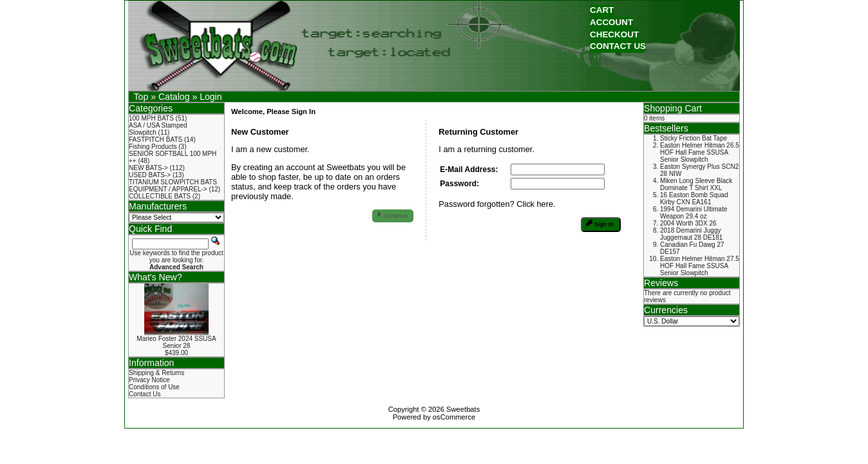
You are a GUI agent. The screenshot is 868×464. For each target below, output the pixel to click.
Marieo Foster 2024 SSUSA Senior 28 (176, 342)
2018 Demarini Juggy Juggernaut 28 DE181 (691, 234)
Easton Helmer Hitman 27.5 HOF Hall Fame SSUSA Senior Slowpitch (700, 266)
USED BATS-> (150, 175)
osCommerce (454, 417)
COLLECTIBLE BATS (160, 196)
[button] (602, 11)
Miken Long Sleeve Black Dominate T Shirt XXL (696, 184)
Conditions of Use (154, 387)
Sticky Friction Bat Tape (693, 138)
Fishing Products (153, 147)
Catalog (174, 97)
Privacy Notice (149, 380)
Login (211, 97)
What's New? (156, 277)
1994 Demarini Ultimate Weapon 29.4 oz (694, 213)
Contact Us (145, 394)
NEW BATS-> (148, 168)
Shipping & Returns (156, 373)
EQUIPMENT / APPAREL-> (168, 189)
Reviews (661, 283)
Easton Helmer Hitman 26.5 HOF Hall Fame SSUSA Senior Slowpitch (700, 152)
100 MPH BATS (151, 118)
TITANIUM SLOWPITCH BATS (173, 182)
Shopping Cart (673, 108)
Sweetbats (463, 409)
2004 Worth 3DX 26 (688, 223)
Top (141, 97)
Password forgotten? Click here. (497, 204)
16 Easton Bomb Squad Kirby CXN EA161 (694, 198)
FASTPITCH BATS (156, 140)
